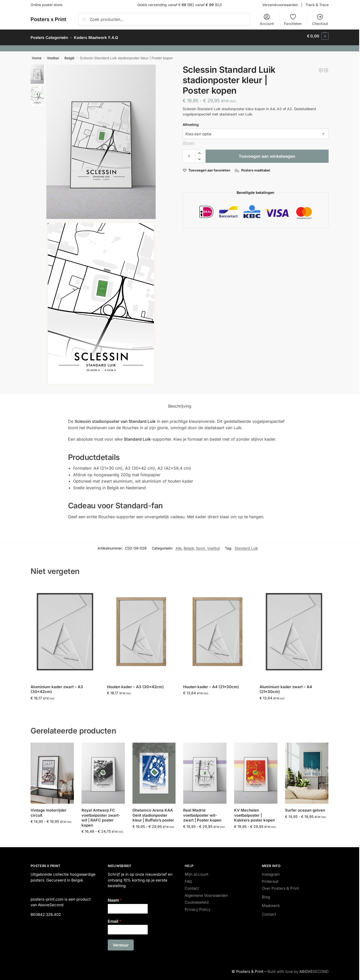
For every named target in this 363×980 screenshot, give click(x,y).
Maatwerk (271, 903)
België (69, 55)
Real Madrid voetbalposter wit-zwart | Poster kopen (202, 812)
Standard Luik (246, 545)
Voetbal (53, 55)
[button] (318, 36)
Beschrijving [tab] (180, 403)
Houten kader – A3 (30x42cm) (135, 684)
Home (37, 55)
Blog (266, 894)
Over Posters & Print (280, 885)
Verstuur (121, 942)
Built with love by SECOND (298, 969)
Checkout (320, 19)
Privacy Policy (198, 907)
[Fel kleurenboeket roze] (321, 67)
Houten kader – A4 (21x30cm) (211, 684)
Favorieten (293, 19)
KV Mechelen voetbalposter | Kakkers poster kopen (254, 812)
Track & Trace (317, 5)
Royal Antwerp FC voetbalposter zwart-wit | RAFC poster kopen (101, 815)
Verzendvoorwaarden (280, 5)
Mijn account (197, 871)
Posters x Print (48, 19)
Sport (200, 545)
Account (267, 19)
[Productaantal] (189, 153)
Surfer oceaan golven (305, 807)
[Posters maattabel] (253, 167)
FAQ (188, 879)
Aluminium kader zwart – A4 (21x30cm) (286, 686)
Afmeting (191, 122)
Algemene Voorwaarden (206, 893)
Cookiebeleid (197, 899)
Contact (192, 885)
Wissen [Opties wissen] (189, 140)
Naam (115, 897)
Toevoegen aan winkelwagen (267, 153)
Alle (179, 545)
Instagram (271, 871)
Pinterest (270, 879)
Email (115, 918)
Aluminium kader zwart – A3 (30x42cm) (57, 686)
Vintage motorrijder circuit (49, 810)
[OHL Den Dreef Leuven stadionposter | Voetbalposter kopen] (326, 67)
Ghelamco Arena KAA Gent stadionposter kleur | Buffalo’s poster (153, 812)
